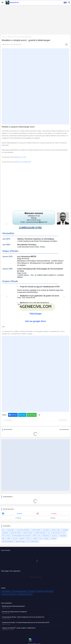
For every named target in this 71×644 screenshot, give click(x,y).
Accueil (4, 37)
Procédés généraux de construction (21, 536)
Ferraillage (65, 530)
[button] (65, 3)
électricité (32, 591)
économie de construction (9, 594)
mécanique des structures (25, 594)
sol (28, 542)
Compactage (10, 530)
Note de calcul (57, 533)
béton (29, 539)
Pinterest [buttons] (53, 518)
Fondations (5, 533)
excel (41, 539)
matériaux (54, 539)
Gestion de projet (28, 533)
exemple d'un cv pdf (19, 157)
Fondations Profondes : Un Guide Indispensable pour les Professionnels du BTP (26, 623)
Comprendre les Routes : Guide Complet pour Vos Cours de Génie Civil (23, 617)
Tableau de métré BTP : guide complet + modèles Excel (19, 628)
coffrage (35, 539)
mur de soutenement (8, 542)
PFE (3, 536)
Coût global (46, 530)
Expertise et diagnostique (20, 591)
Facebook (14, 415)
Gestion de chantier (16, 533)
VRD (3, 539)
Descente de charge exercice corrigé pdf (14, 612)
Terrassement (46, 536)
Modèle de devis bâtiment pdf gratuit (13, 606)
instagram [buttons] (54, 514)
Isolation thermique (40, 533)
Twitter (23, 415)
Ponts (8, 536)
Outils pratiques (6, 591)
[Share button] (39, 415)
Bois (3, 530)
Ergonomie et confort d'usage (45, 591)
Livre (49, 533)
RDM (34, 536)
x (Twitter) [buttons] (18, 518)
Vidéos (9, 539)
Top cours (54, 536)
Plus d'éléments (64, 429)
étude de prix (35, 542)
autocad (15, 539)
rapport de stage (20, 542)
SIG (39, 536)
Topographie (63, 536)
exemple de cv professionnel (22, 162)
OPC (64, 533)
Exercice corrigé (56, 530)
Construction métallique (23, 530)
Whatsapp (33, 415)
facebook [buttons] (19, 514)
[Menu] (2, 3)
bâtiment (22, 539)
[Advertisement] (35, 20)
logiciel (47, 539)
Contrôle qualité (36, 530)
